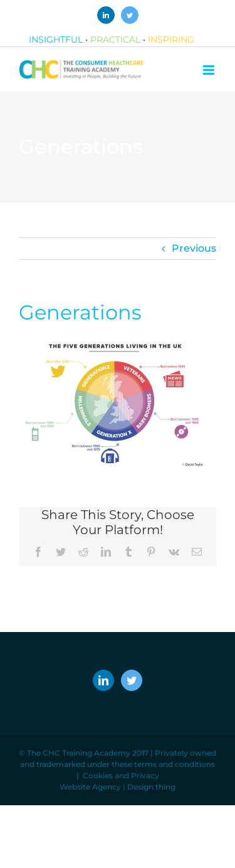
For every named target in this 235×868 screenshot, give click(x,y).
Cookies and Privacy (121, 775)
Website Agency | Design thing (118, 787)
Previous (194, 248)
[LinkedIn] (103, 680)
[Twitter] (132, 680)
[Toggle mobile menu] (210, 70)
